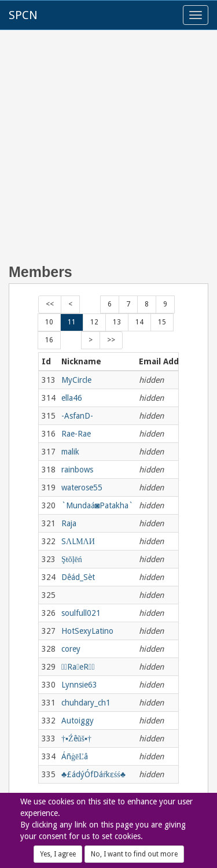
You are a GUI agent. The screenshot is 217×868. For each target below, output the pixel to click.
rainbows (77, 470)
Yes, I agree (58, 854)
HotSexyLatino (87, 631)
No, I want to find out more (134, 854)
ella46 (72, 398)
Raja (69, 523)
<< (50, 304)
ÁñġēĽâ (75, 756)
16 (49, 340)
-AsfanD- (77, 416)
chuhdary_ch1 (86, 703)
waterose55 (82, 487)
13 (117, 322)
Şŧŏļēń (72, 559)
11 (72, 322)
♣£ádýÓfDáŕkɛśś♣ (93, 774)
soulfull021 (81, 613)
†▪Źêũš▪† (76, 738)
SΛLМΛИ (78, 541)
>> (111, 340)
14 (139, 322)
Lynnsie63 (79, 685)
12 (94, 322)
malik (70, 452)
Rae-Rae (76, 434)
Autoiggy (78, 721)
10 (49, 322)
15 (162, 322)
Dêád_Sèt (78, 577)
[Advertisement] (108, 153)
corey (71, 649)
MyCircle (76, 380)
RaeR (78, 667)
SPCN (23, 15)
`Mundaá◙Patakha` (97, 505)
